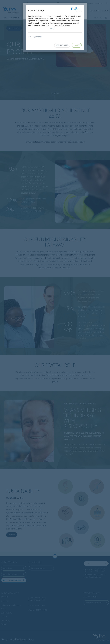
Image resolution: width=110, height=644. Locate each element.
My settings (35, 37)
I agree (77, 45)
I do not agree (62, 45)
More (54, 29)
